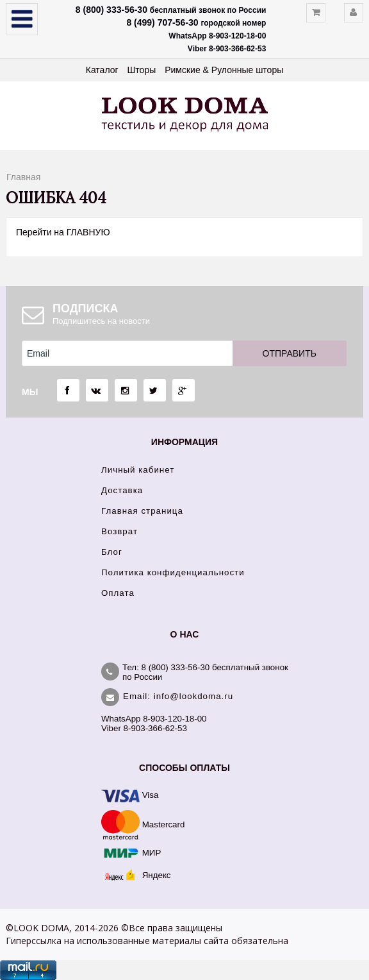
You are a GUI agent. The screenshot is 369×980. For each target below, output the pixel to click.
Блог (112, 552)
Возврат (119, 531)
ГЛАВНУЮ (88, 232)
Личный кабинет (138, 470)
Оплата (118, 593)
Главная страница (142, 511)
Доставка (122, 490)
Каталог (102, 70)
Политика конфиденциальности (173, 572)
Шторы (142, 70)
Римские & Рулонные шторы (224, 70)
